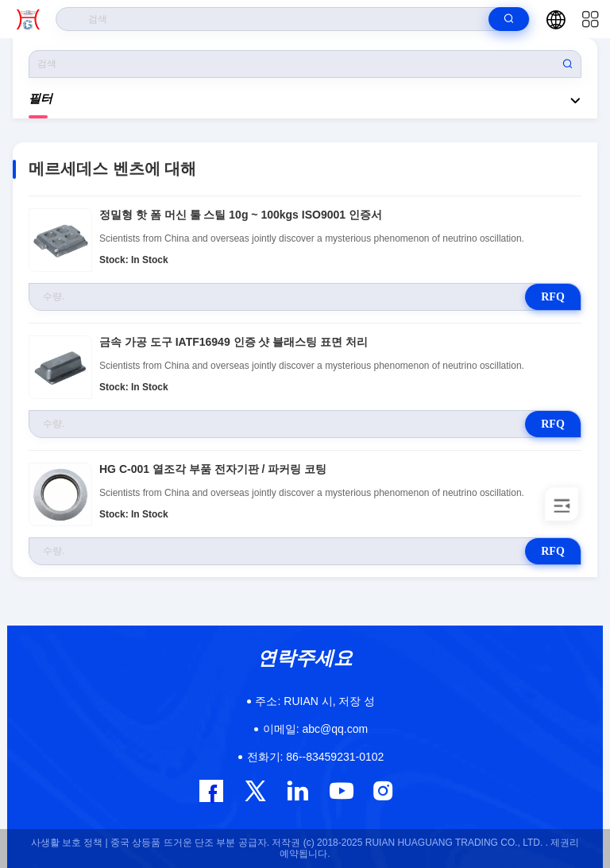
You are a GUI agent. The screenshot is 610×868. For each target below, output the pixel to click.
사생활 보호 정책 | (69, 843)
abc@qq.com (315, 729)
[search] (509, 19)
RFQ (553, 297)
